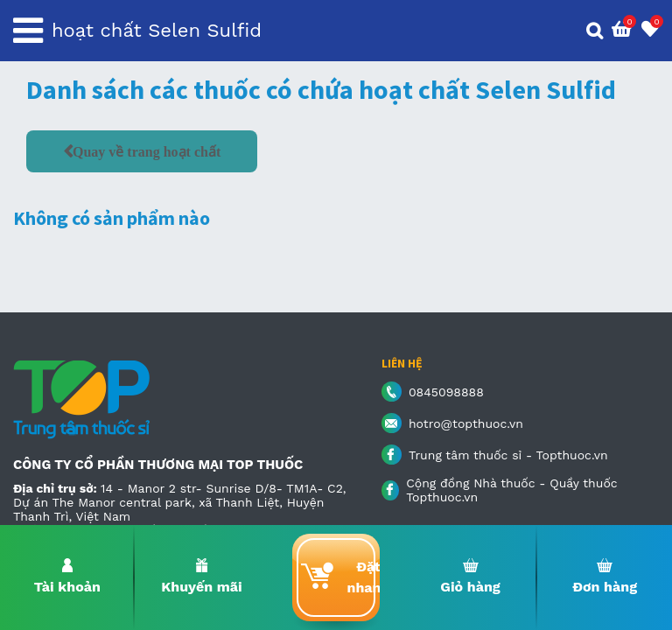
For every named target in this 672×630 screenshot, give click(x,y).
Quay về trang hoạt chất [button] (147, 151)
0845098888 (446, 392)
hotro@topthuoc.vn (466, 423)
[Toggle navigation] (28, 31)
